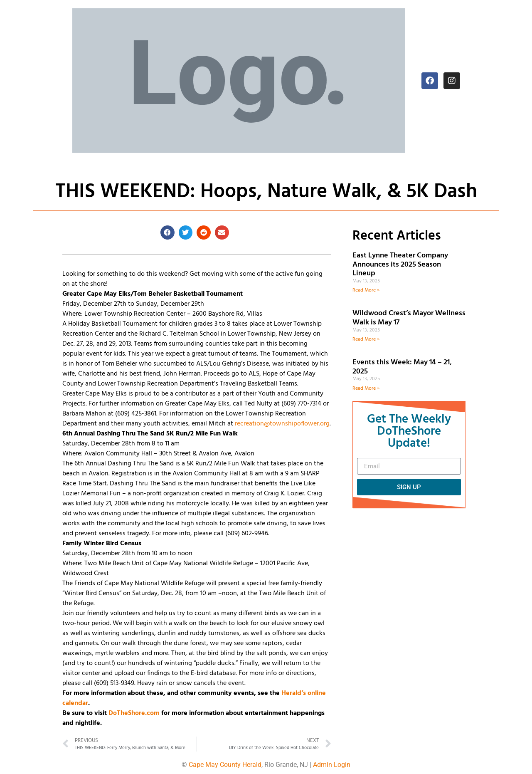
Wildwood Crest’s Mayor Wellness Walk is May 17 (409, 318)
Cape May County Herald (225, 765)
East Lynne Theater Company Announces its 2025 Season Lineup (400, 265)
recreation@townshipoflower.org (282, 424)
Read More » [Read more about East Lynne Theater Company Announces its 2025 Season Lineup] (366, 290)
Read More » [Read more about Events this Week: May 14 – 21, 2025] (366, 388)
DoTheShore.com (134, 713)
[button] (167, 232)
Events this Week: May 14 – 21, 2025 (402, 367)
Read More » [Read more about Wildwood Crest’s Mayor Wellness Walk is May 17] (366, 339)
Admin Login (332, 765)
